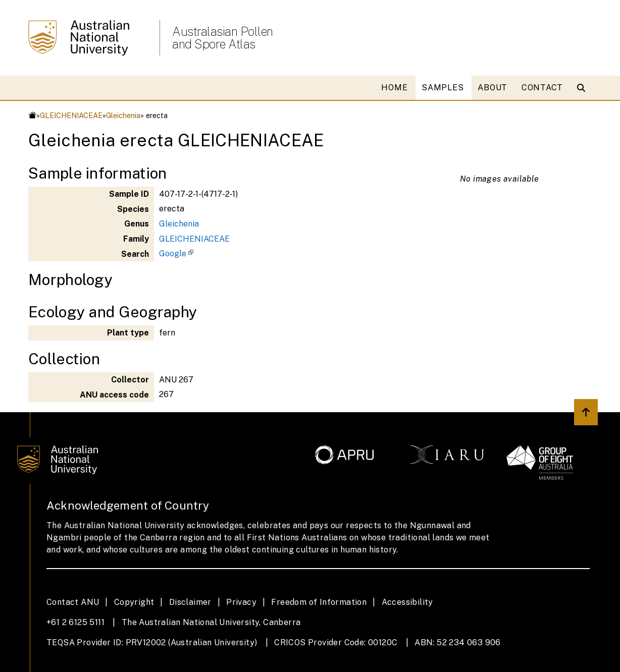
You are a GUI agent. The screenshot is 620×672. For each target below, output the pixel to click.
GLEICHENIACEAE (71, 115)
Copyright (134, 602)
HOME (394, 88)
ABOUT (493, 88)
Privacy (241, 602)
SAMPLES (443, 88)
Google (173, 254)
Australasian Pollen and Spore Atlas (223, 38)
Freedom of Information (319, 602)
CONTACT (542, 88)
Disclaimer (190, 602)
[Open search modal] (583, 88)
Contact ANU (73, 602)
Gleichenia (123, 115)
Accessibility (407, 602)
